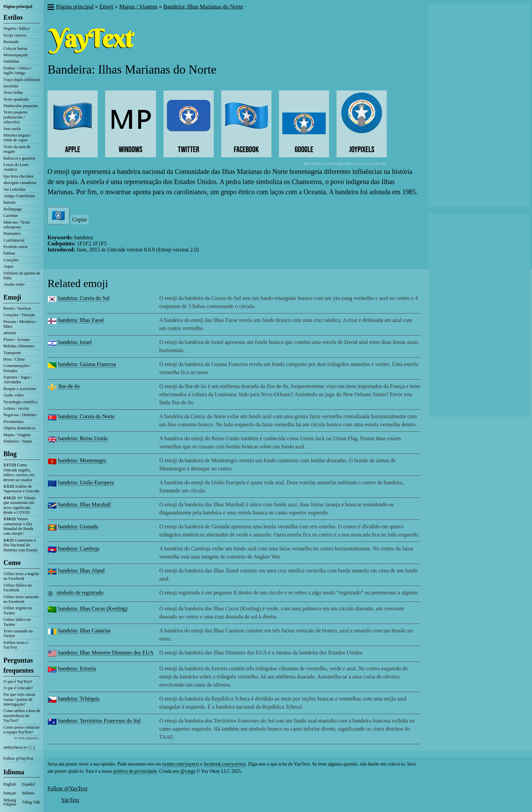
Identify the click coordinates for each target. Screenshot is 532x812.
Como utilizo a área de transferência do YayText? (22, 716)
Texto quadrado (16, 99)
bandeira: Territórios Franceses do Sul (99, 721)
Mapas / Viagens (17, 435)
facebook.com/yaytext (225, 764)
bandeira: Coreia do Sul (84, 298)
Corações (11, 260)
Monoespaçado (16, 55)
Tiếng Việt (31, 802)
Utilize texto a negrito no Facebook (21, 576)
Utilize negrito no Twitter (18, 610)
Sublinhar (11, 61)
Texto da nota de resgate (17, 149)
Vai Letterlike (15, 189)
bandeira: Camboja (79, 549)
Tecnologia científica (21, 402)
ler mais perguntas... (27, 738)
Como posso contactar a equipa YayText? (22, 730)
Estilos (13, 17)
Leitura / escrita (16, 408)
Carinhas (11, 216)
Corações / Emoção (19, 315)
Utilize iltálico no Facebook (18, 588)
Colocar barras (15, 48)
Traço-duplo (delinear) (22, 80)
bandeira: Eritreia (77, 668)
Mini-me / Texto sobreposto (17, 225)
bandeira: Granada (78, 526)
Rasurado (11, 42)
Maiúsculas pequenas (21, 106)
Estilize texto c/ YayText (16, 645)
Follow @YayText (18, 758)
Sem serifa (12, 129)
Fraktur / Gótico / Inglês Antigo (18, 70)
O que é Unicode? (18, 688)
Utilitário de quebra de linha (22, 276)
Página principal (18, 6)
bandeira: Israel (75, 342)
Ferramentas (13, 422)
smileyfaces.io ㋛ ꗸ (19, 747)
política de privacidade (135, 771)
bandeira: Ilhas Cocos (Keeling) (93, 608)
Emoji (12, 297)
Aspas (8, 266)
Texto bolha (13, 93)
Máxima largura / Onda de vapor (17, 138)
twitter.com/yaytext (180, 764)
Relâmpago (13, 209)
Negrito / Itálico (16, 28)
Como (12, 563)
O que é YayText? (18, 682)
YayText (70, 800)
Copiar (80, 219)
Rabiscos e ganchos (19, 158)
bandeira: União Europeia (86, 482)
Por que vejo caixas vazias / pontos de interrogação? (19, 699)
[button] (50, 8)
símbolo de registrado (80, 593)
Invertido (11, 86)
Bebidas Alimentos (19, 346)
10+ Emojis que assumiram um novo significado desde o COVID (20, 505)
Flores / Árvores (17, 340)
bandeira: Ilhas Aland (81, 571)
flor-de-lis (69, 386)
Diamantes (12, 234)
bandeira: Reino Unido (83, 438)
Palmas (9, 253)
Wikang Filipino (10, 802)
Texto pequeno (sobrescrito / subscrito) (15, 117)
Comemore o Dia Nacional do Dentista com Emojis (21, 545)
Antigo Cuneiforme (19, 196)
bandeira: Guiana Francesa (87, 364)
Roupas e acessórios (20, 389)
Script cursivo (15, 35)
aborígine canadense (20, 183)
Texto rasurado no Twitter (18, 633)
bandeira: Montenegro (82, 460)
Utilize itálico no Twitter (17, 622)
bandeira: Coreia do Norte (86, 416)
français (10, 793)
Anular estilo (14, 284)
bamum (9, 202)
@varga (188, 771)
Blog (10, 454)
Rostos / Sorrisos (17, 308)
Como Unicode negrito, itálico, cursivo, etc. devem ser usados (19, 472)
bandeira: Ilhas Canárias (84, 631)
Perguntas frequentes (19, 665)
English (10, 784)
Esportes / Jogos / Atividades (18, 380)
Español (29, 784)
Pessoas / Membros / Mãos (20, 324)
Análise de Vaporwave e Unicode (21, 489)
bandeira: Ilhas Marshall (84, 504)
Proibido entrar (16, 247)
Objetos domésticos (19, 428)
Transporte (12, 353)
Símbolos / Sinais (18, 441)
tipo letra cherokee (18, 176)
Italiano (28, 793)
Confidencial (14, 240)
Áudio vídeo (14, 395)
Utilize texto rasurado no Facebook (21, 599)
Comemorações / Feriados (17, 368)
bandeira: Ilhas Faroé (81, 320)
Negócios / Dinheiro (20, 415)
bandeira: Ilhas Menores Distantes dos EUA (106, 653)
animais (10, 333)
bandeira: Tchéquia (79, 699)
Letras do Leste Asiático (16, 167)
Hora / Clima (14, 359)
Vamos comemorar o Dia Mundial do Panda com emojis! (18, 526)
